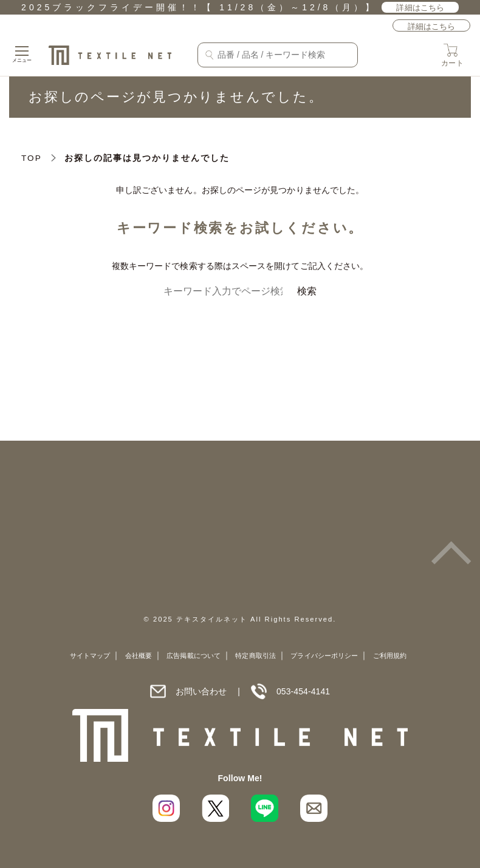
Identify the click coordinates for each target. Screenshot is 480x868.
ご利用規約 (390, 656)
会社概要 (139, 656)
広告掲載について (194, 656)
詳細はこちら (420, 8)
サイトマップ (90, 656)
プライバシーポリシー (324, 656)
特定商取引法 (255, 656)
